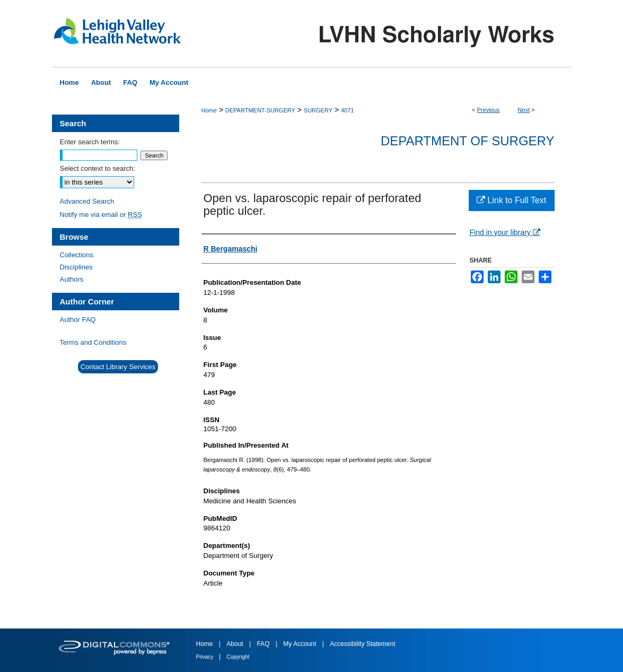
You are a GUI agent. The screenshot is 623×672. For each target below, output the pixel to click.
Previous (489, 110)
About (236, 644)
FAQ (264, 644)
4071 (347, 110)
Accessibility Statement (362, 644)
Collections (77, 255)
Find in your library (505, 232)
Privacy (206, 657)
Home (209, 110)
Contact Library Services (118, 367)
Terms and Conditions (93, 342)
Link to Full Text (511, 200)
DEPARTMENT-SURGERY (260, 110)
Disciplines (76, 267)
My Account (300, 644)
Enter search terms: (90, 142)
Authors (72, 279)
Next (524, 110)
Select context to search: (98, 168)
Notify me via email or (101, 215)
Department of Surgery (468, 141)
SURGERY (318, 110)
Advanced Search (87, 201)
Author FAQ (78, 320)
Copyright (238, 657)
